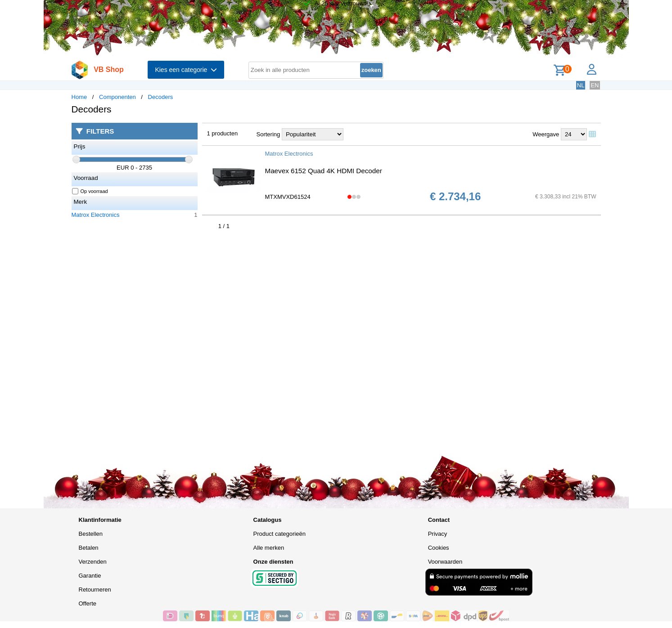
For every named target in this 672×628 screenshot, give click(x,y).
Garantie (90, 576)
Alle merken (269, 548)
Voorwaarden (445, 562)
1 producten (223, 133)
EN (595, 85)
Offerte (88, 603)
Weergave (546, 134)
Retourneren (95, 590)
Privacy (438, 534)
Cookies (439, 548)
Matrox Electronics (96, 215)
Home (79, 97)
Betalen (89, 548)
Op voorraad (90, 191)
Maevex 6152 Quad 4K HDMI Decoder (324, 171)
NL (581, 85)
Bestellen (91, 534)
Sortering (268, 134)
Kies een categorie (186, 70)
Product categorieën (280, 534)
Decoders (161, 97)
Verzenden (93, 562)
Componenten (117, 97)
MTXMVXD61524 (288, 197)
